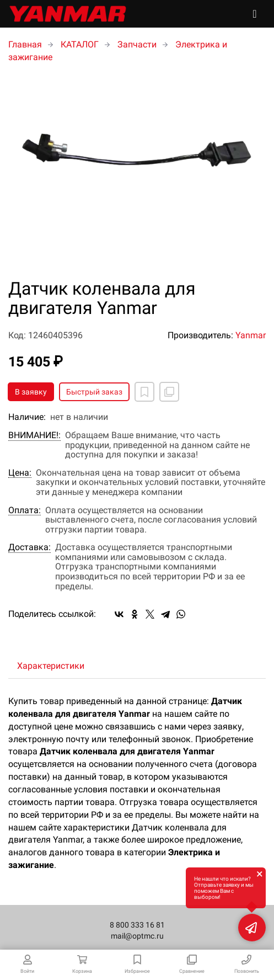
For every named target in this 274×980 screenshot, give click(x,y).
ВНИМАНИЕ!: (34, 435)
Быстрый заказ (94, 392)
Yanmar (251, 335)
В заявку (31, 392)
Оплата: (25, 510)
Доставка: (29, 547)
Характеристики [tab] (51, 666)
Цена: (20, 473)
